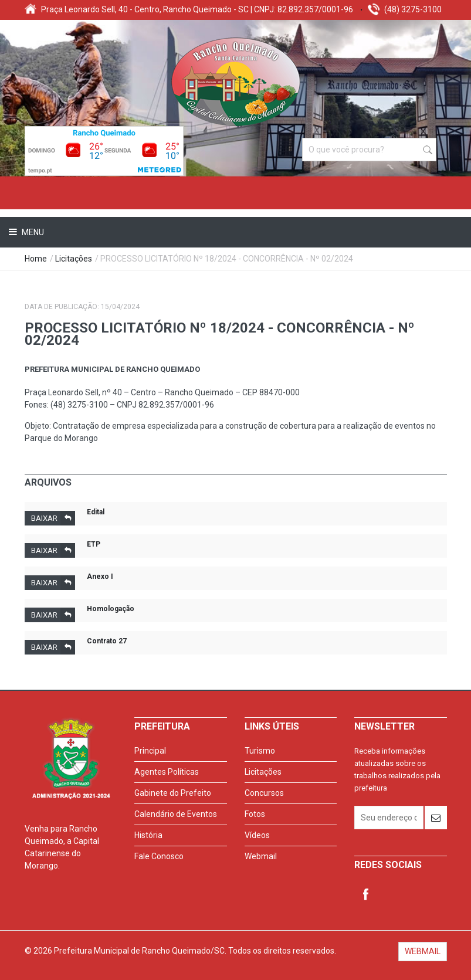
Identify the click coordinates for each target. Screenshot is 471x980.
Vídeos (257, 835)
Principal (150, 751)
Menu (32, 232)
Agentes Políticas (167, 772)
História (148, 835)
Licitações (74, 259)
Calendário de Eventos (176, 814)
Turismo (260, 751)
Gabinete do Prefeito (173, 793)
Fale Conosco (159, 856)
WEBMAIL (423, 951)
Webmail (261, 856)
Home (36, 259)
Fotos (255, 814)
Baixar (53, 518)
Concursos (264, 793)
